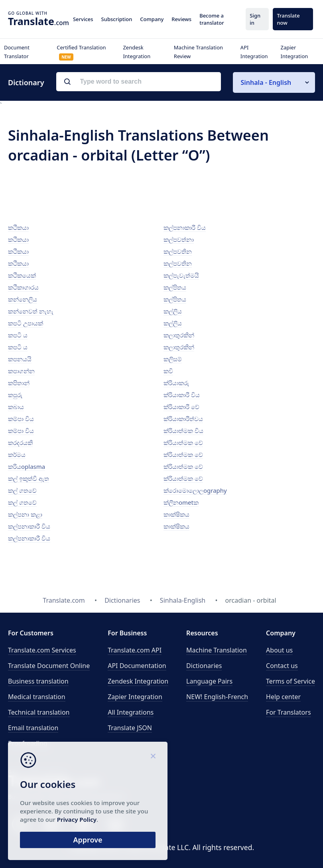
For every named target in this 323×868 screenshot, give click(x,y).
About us (279, 650)
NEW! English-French (217, 697)
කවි (168, 371)
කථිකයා (18, 227)
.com (38, 21)
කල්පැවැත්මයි (181, 275)
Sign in (255, 19)
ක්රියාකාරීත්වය (183, 419)
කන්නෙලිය (23, 299)
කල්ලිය (173, 311)
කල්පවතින (178, 251)
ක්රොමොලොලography (195, 490)
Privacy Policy (77, 819)
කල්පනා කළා (25, 514)
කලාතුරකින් (179, 335)
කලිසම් (173, 359)
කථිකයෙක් (22, 275)
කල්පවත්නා (179, 239)
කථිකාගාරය (23, 287)
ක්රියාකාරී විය (182, 395)
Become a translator (212, 19)
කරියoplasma (27, 466)
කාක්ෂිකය (176, 514)
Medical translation (37, 697)
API (135, 650)
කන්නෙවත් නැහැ (31, 311)
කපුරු (15, 395)
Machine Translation (217, 650)
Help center (283, 697)
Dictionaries (204, 666)
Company (152, 19)
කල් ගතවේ (22, 490)
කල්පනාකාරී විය (29, 526)
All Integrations (131, 712)
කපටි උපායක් (26, 323)
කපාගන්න (21, 371)
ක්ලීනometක (181, 502)
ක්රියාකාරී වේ (181, 407)
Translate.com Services (42, 650)
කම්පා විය (21, 419)
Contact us (282, 666)
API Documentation (137, 666)
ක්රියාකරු (176, 383)
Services (83, 19)
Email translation (33, 728)
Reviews (181, 19)
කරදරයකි (20, 443)
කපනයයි (20, 359)
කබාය (16, 407)
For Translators (289, 712)
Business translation (38, 681)
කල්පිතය (175, 287)
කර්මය (17, 455)
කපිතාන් (19, 383)
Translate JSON (130, 728)
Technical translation (39, 712)
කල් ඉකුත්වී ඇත (29, 478)
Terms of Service (291, 681)
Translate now (288, 19)
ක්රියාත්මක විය (183, 431)
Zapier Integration (135, 697)
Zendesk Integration (138, 681)
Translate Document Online (49, 666)
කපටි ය (18, 335)
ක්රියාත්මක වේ (183, 443)
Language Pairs (209, 681)
